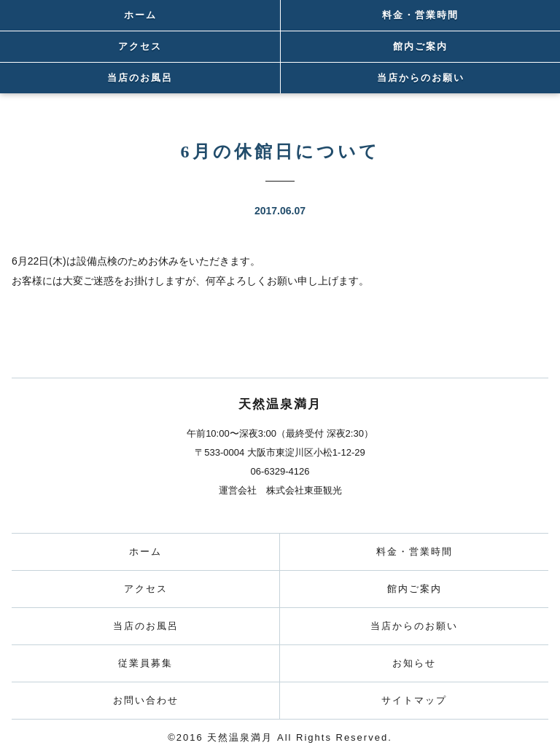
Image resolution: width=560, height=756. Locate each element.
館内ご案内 (420, 46)
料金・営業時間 (420, 15)
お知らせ (414, 663)
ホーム (140, 15)
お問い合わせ (146, 700)
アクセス (140, 46)
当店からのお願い (421, 78)
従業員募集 (145, 663)
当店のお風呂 (140, 78)
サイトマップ (414, 700)
